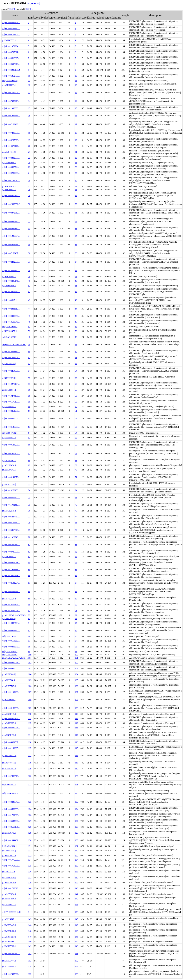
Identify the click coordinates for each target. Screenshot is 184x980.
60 (29, 406)
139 (30, 974)
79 (29, 530)
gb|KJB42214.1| (9, 484)
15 (29, 108)
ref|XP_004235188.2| (11, 70)
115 (30, 748)
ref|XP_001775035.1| (11, 860)
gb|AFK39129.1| (9, 85)
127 (30, 821)
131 (30, 846)
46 (29, 322)
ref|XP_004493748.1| (11, 316)
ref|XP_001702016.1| (11, 888)
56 (29, 390)
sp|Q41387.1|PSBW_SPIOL (14, 344)
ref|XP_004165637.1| (11, 523)
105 (30, 680)
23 (29, 167)
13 (29, 92)
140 (30, 888)
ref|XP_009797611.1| (11, 52)
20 (29, 146)
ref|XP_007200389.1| (11, 133)
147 (30, 937)
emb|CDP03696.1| (10, 81)
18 (29, 133)
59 (29, 402)
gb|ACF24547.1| (9, 919)
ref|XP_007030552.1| (11, 954)
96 (29, 636)
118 (30, 763)
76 (29, 511)
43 (29, 300)
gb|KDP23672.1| (9, 406)
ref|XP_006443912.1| (11, 221)
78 (29, 523)
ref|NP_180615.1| (9, 300)
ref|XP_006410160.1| (11, 195)
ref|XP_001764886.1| (11, 866)
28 (29, 190)
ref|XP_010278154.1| (11, 384)
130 (30, 840)
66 (29, 445)
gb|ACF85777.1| (9, 699)
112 (30, 723)
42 (29, 292)
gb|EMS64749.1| (9, 833)
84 (29, 562)
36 (29, 253)
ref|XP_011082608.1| (11, 108)
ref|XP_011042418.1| (11, 570)
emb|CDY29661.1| (10, 327)
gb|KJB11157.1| (9, 378)
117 (30, 756)
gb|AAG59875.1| (9, 855)
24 (29, 173)
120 (30, 776)
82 (29, 552)
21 (29, 152)
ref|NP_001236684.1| (11, 236)
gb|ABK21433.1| (9, 735)
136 (30, 872)
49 (29, 344)
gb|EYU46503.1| (9, 40)
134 (30, 860)
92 (29, 615)
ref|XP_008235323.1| (11, 140)
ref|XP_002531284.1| (11, 583)
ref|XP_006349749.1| (11, 22)
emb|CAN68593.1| (10, 655)
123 (30, 793)
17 (29, 124)
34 (29, 236)
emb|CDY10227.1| (10, 636)
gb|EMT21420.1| (9, 931)
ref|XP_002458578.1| (11, 776)
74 (29, 490)
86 (29, 576)
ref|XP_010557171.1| (11, 605)
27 (29, 186)
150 (30, 942)
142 (30, 899)
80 (29, 537)
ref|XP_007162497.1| (11, 253)
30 (29, 204)
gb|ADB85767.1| (9, 686)
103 (30, 662)
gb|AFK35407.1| (9, 186)
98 (29, 647)
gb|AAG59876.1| (9, 894)
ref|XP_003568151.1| (11, 827)
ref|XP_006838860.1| (11, 418)
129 (30, 833)
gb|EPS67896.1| (9, 619)
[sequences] (33, 3)
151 (30, 954)
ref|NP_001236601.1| (11, 92)
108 (30, 699)
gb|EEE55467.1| (9, 851)
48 (29, 337)
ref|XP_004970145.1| (11, 718)
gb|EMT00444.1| (9, 961)
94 (29, 623)
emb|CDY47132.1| (10, 433)
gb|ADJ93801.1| (9, 937)
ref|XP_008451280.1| (11, 411)
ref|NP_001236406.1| (11, 358)
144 (30, 912)
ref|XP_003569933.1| (11, 809)
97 (29, 641)
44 (29, 309)
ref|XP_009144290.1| (11, 445)
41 (29, 286)
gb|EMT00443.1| (9, 925)
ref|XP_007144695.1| (11, 180)
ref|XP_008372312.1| (11, 213)
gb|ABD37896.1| (9, 899)
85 (29, 570)
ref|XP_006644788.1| (11, 821)
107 (30, 692)
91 (29, 611)
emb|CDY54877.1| (10, 651)
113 (30, 728)
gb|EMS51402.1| (9, 905)
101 (30, 658)
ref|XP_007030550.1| (11, 545)
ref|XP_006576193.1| (11, 402)
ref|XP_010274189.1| (11, 396)
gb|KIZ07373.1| (9, 872)
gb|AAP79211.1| (9, 942)
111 (30, 718)
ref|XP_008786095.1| (11, 552)
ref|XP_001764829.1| (11, 815)
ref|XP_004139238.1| (11, 708)
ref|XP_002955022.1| (11, 974)
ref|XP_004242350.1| (11, 229)
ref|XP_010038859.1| (11, 352)
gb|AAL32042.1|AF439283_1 (15, 615)
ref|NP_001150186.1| (11, 692)
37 (29, 262)
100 (30, 655)
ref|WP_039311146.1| (11, 912)
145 (30, 919)
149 (30, 946)
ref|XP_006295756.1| (11, 245)
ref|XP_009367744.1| (11, 167)
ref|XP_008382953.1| (11, 158)
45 (29, 316)
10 (29, 76)
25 (29, 163)
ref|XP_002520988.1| (11, 453)
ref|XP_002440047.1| (11, 802)
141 (30, 894)
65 (29, 437)
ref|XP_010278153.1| (11, 490)
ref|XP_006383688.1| (11, 592)
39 (29, 276)
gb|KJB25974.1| (9, 363)
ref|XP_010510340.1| (11, 322)
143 (30, 905)
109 (30, 708)
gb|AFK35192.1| (9, 276)
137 (30, 878)
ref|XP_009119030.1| (11, 641)
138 (30, 882)
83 (29, 556)
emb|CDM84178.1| (10, 793)
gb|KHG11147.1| (9, 437)
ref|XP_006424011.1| (11, 562)
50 (29, 352)
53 (29, 331)
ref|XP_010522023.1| (11, 611)
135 (30, 866)
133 (30, 855)
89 (29, 599)
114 (30, 735)
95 (29, 630)
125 (30, 967)
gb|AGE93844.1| (9, 967)
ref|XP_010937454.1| (11, 623)
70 (29, 470)
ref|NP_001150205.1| (11, 748)
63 (29, 427)
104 (30, 674)
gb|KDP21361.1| (9, 163)
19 (29, 140)
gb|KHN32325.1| (9, 599)
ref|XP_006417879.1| (11, 530)
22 (29, 158)
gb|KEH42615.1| (9, 286)
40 (29, 281)
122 (30, 802)
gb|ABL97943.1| (9, 470)
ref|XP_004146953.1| (11, 427)
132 (30, 851)
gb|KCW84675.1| (9, 331)
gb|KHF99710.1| (9, 461)
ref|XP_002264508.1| (11, 371)
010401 (13, 9)
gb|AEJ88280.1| (9, 674)
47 (29, 327)
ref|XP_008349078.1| (11, 728)
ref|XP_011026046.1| (11, 537)
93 (29, 619)
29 (29, 195)
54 (29, 371)
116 (30, 742)
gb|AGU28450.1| (9, 465)
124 (30, 809)
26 (29, 180)
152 (30, 961)
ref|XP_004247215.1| (11, 28)
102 (30, 668)
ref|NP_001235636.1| (11, 116)
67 (29, 453)
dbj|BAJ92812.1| (9, 785)
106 (30, 686)
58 (29, 396)
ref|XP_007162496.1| (11, 124)
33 (29, 229)
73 (29, 498)
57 (29, 384)
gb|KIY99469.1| (9, 878)
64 (29, 433)
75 (29, 505)
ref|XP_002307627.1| (11, 498)
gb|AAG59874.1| (9, 882)
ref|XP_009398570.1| (11, 647)
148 (30, 931)
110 (30, 714)
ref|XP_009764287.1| (11, 34)
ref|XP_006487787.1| (11, 517)
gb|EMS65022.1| (9, 946)
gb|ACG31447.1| (9, 714)
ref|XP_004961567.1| (11, 742)
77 (29, 517)
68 (29, 461)
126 (30, 815)
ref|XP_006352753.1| (11, 76)
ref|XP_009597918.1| (11, 64)
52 (29, 363)
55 (29, 378)
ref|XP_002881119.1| (11, 309)
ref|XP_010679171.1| (11, 146)
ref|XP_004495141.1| (11, 281)
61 (29, 411)
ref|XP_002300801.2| (11, 204)
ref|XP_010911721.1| (11, 576)
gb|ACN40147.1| (9, 769)
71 (29, 477)
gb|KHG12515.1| (9, 511)
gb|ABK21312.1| (9, 756)
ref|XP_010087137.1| (11, 270)
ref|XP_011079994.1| (11, 46)
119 (30, 769)
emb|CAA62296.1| (10, 337)
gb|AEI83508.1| (9, 680)
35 (29, 245)
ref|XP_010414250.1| (11, 292)
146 (30, 925)
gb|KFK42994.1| (9, 556)
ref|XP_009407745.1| (11, 630)
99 (29, 651)
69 (29, 465)
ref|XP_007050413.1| (11, 101)
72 (29, 484)
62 (29, 418)
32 (29, 221)
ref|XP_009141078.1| (11, 477)
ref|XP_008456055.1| (11, 668)
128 (30, 827)
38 (29, 270)
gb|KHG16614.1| (9, 390)
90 (29, 605)
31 (29, 213)
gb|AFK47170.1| (9, 190)
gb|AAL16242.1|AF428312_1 (15, 658)
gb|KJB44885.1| (9, 763)
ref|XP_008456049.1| (11, 662)
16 (29, 116)
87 (29, 583)
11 (29, 81)
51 (29, 358)
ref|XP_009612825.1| (11, 58)
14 (29, 101)
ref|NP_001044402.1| (11, 840)
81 (29, 545)
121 (30, 785)
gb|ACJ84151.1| (9, 152)
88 (29, 592)
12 (29, 85)
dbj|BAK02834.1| (9, 846)
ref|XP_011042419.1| (11, 505)
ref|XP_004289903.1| (11, 173)
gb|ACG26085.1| (9, 723)
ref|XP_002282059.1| (11, 262)
